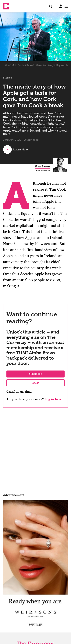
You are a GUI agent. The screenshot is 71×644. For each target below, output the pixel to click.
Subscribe (35, 374)
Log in (36, 383)
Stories (7, 78)
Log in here (53, 399)
